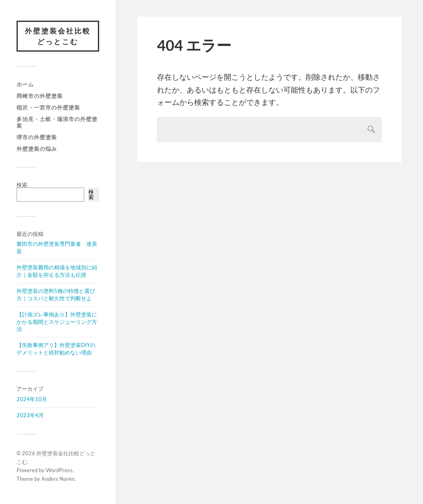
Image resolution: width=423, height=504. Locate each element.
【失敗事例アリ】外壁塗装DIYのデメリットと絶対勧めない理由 (56, 349)
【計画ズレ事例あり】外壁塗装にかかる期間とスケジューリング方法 (57, 322)
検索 (22, 185)
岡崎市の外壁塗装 (40, 96)
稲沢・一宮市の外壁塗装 (48, 107)
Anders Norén (58, 479)
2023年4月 (30, 415)
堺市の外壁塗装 (37, 137)
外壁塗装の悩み (37, 149)
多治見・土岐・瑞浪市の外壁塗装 (57, 122)
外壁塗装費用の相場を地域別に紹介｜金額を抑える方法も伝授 (57, 271)
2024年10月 (32, 399)
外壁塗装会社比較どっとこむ (58, 36)
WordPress (59, 470)
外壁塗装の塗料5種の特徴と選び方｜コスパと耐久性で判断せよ (56, 295)
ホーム (25, 84)
